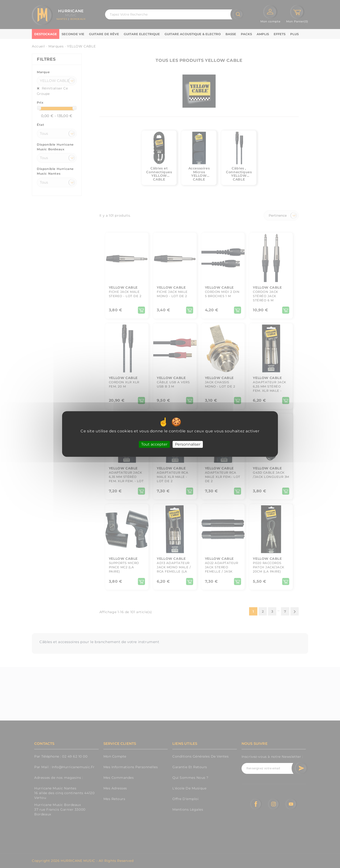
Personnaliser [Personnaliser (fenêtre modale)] (188, 444)
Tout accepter (154, 444)
